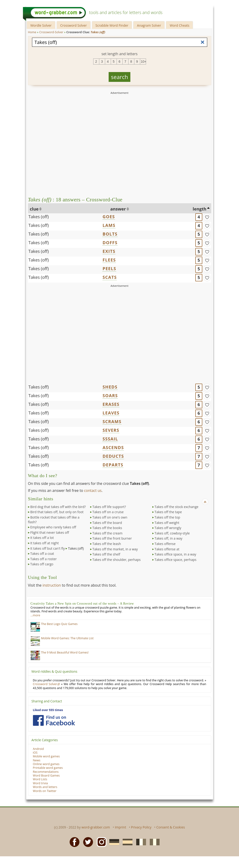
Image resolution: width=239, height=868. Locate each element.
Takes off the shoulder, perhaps (117, 560)
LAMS (109, 225)
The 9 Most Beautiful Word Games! (65, 652)
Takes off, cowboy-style (172, 533)
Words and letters (45, 787)
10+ (143, 62)
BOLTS (110, 234)
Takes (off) (39, 217)
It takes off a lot (42, 538)
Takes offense (165, 544)
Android (38, 749)
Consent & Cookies (171, 827)
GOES (109, 217)
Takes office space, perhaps (176, 560)
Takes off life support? (109, 507)
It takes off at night (45, 543)
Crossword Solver (74, 25)
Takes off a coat (42, 554)
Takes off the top (168, 517)
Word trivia (41, 783)
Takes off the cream (108, 533)
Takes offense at (167, 549)
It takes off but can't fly (48, 548)
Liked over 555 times (48, 710)
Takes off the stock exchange (177, 507)
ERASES (111, 404)
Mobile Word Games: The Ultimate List (67, 638)
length (200, 209)
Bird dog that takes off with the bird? (58, 507)
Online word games (46, 764)
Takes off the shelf (106, 554)
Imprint (120, 827)
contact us (93, 490)
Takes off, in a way (169, 538)
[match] (207, 217)
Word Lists (40, 779)
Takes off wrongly (168, 528)
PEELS (109, 269)
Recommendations (46, 772)
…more (35, 615)
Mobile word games (46, 756)
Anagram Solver (149, 25)
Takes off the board (107, 523)
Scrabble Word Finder (112, 25)
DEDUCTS (113, 456)
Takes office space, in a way (175, 554)
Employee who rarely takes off (53, 527)
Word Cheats (179, 25)
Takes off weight (167, 523)
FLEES (109, 260)
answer (118, 209)
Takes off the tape (168, 512)
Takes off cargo (42, 564)
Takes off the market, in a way (115, 549)
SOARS (110, 396)
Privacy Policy (141, 827)
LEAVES (111, 413)
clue (34, 209)
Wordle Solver (41, 25)
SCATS (110, 277)
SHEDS (110, 387)
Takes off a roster (44, 559)
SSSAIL (110, 439)
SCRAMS (112, 421)
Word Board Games (46, 775)
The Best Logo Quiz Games (59, 624)
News (37, 760)
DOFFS (110, 243)
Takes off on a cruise (108, 512)
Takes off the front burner (112, 538)
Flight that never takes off (50, 532)
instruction (52, 585)
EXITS (109, 251)
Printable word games (48, 768)
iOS (35, 753)
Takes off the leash (107, 544)
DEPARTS (113, 465)
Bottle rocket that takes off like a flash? (54, 520)
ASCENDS (113, 447)
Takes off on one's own (110, 517)
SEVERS (111, 430)
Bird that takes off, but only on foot (57, 512)
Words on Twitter (45, 791)
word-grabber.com (96, 827)
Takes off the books (107, 528)
